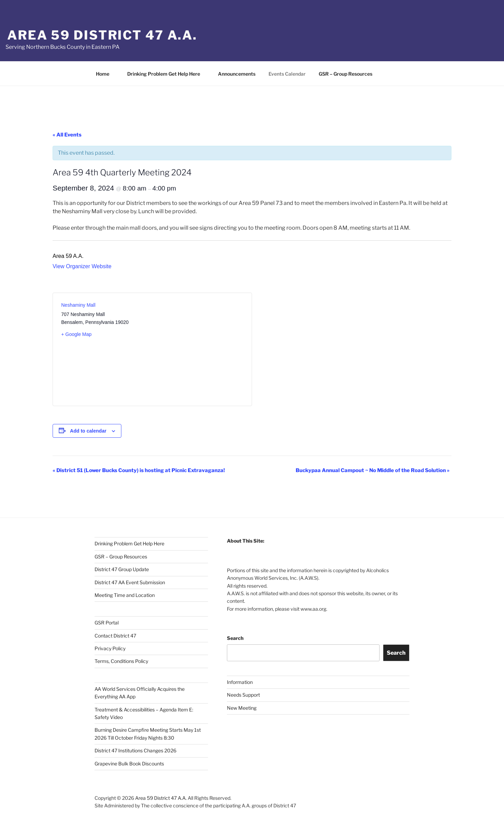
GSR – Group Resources (349, 74)
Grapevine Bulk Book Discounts (129, 764)
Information (240, 682)
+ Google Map (76, 334)
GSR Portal (107, 623)
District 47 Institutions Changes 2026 (135, 750)
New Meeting (242, 708)
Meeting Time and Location (125, 595)
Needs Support (243, 695)
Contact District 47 (115, 636)
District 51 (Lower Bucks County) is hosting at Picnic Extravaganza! (139, 470)
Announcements (237, 74)
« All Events (67, 135)
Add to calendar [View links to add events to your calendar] (88, 431)
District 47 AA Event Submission (130, 582)
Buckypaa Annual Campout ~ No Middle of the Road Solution (373, 470)
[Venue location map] (198, 345)
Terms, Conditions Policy (121, 661)
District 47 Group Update (122, 569)
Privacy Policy (110, 648)
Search (235, 638)
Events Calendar (287, 74)
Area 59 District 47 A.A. (102, 35)
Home (106, 74)
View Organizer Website (82, 266)
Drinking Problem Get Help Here (167, 74)
